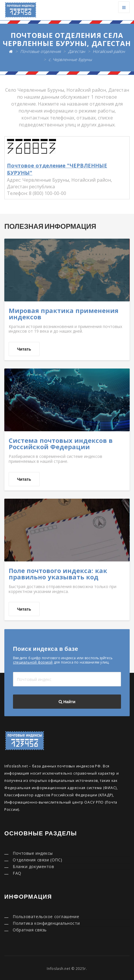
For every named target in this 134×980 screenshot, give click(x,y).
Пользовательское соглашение (46, 917)
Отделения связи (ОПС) (38, 860)
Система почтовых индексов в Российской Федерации (61, 443)
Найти (67, 702)
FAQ (17, 873)
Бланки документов (33, 866)
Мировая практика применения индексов (64, 314)
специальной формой (33, 662)
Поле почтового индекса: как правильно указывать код (58, 574)
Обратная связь (30, 930)
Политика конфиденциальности (46, 923)
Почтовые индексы (33, 853)
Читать (24, 349)
